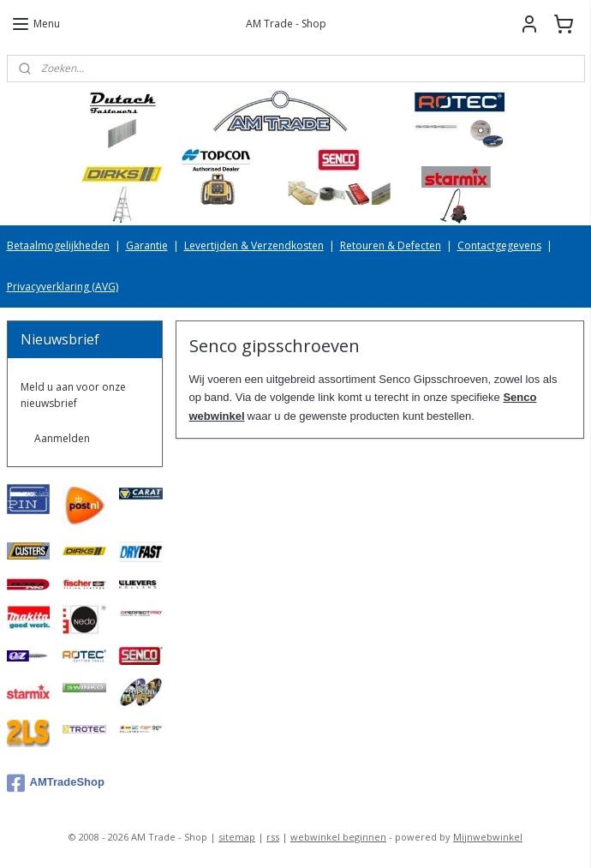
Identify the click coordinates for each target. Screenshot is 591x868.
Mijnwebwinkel (488, 837)
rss (273, 837)
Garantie (147, 245)
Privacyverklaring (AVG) (63, 287)
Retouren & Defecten (391, 245)
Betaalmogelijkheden (58, 245)
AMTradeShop (56, 783)
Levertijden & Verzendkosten (254, 245)
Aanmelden (62, 438)
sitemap (237, 837)
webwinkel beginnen (338, 837)
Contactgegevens (499, 245)
